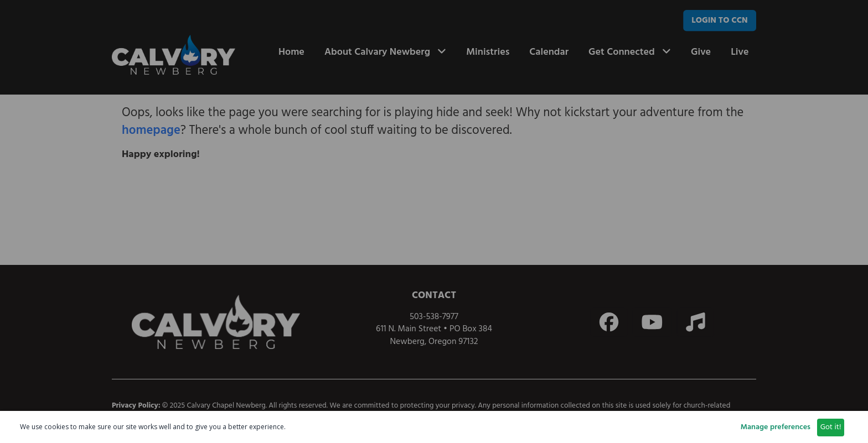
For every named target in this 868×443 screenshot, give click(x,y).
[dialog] (434, 427)
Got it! (831, 427)
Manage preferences (776, 427)
